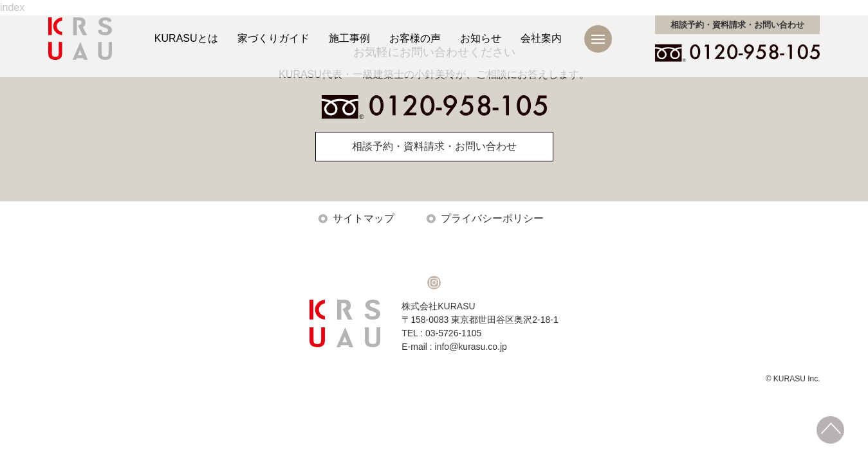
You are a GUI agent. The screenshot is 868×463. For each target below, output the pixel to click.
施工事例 (349, 38)
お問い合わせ (737, 25)
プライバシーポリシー (492, 218)
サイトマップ (364, 218)
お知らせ (481, 38)
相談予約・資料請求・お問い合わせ (434, 146)
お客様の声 (415, 38)
